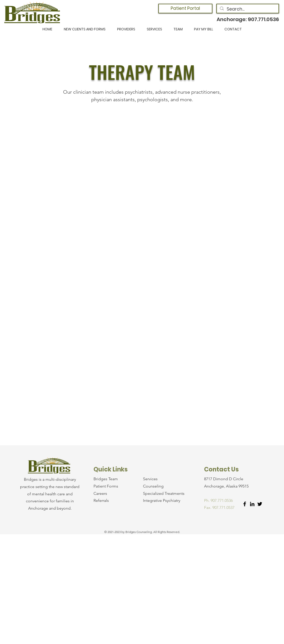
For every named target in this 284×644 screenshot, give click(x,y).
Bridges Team (106, 479)
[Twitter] (260, 504)
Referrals (101, 500)
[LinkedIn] (252, 504)
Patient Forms (106, 486)
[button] (85, 29)
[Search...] (247, 9)
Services (150, 479)
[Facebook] (245, 504)
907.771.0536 (263, 19)
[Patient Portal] (185, 9)
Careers (100, 493)
